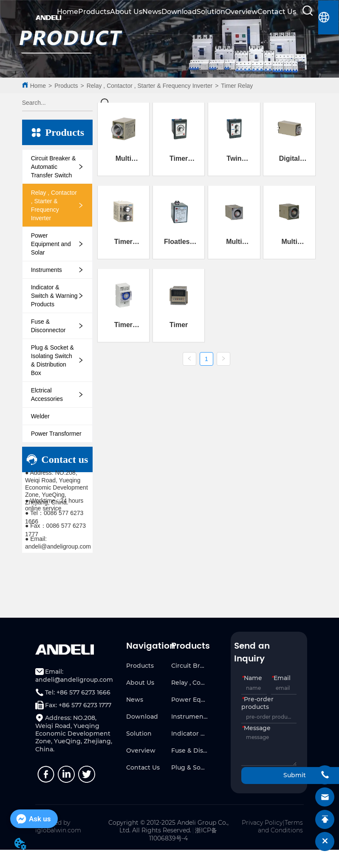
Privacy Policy (262, 823)
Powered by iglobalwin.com (58, 826)
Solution (211, 12)
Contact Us (277, 12)
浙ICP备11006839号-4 (183, 834)
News (152, 12)
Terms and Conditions (280, 826)
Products (94, 12)
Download (179, 12)
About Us (126, 12)
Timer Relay (237, 86)
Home (68, 12)
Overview (241, 12)
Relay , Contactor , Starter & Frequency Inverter (150, 86)
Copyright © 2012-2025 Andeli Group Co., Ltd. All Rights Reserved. (168, 826)
